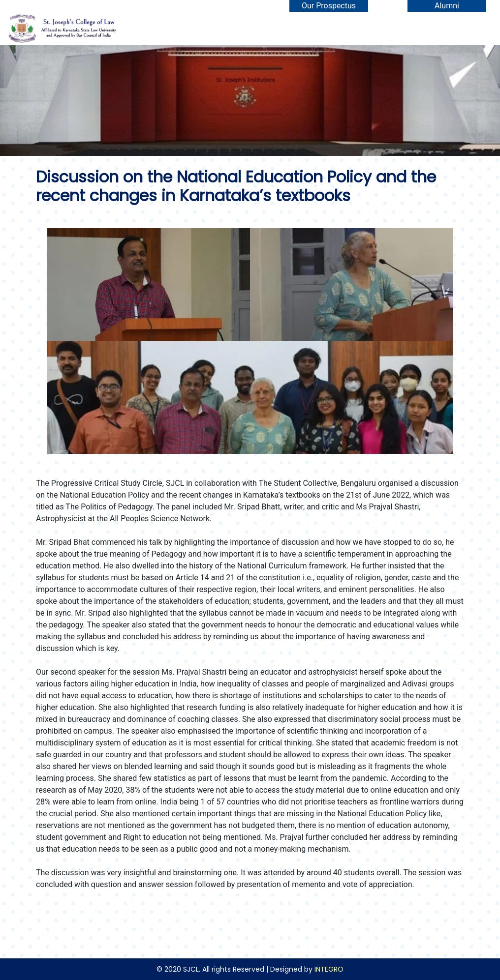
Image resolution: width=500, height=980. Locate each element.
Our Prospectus (329, 6)
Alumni (447, 6)
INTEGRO (329, 969)
